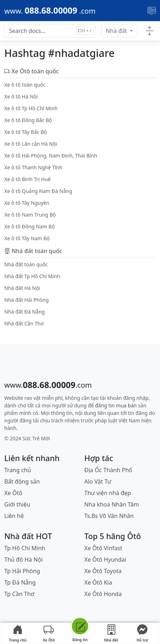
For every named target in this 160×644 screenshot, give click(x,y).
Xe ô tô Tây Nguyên (27, 203)
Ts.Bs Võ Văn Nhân (109, 516)
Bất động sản (22, 481)
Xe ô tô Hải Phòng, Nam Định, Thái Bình (51, 156)
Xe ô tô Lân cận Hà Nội (31, 144)
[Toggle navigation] (152, 11)
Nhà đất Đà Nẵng (24, 312)
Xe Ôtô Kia (98, 582)
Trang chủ (18, 470)
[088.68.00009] (50, 11)
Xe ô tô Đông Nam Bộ (29, 226)
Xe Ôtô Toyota (103, 571)
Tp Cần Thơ (19, 594)
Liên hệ (14, 516)
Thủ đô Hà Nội (24, 560)
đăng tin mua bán (116, 405)
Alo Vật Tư (98, 481)
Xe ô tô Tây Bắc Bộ (26, 132)
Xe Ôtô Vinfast (103, 548)
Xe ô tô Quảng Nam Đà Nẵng (38, 191)
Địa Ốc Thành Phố (108, 470)
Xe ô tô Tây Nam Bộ (27, 238)
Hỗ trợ (142, 634)
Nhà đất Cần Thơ (24, 323)
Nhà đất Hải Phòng (26, 300)
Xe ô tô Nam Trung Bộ (30, 215)
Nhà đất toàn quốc (26, 264)
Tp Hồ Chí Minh (25, 548)
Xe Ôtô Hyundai (105, 560)
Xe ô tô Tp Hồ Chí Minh (31, 108)
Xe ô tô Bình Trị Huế (27, 179)
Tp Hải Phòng (22, 571)
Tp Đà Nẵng (20, 582)
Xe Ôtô (13, 493)
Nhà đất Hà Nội (22, 288)
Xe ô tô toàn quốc (25, 85)
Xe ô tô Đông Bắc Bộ (28, 120)
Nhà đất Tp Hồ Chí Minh (32, 276)
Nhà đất (117, 31)
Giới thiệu (17, 504)
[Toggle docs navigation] (149, 31)
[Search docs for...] (50, 31)
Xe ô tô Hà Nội (21, 96)
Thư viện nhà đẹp (108, 493)
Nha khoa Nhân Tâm (112, 504)
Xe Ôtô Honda (103, 594)
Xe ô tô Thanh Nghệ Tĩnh (33, 167)
